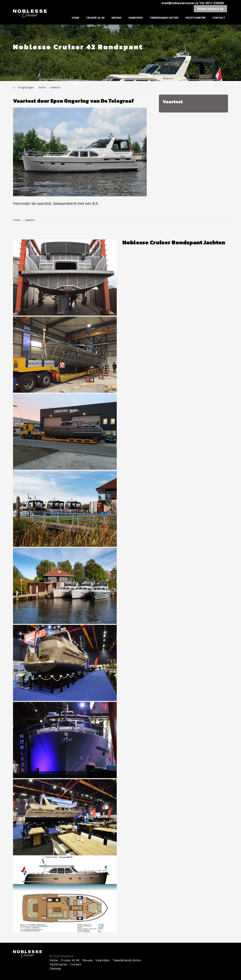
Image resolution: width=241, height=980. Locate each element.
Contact (219, 18)
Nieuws (116, 18)
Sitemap (55, 969)
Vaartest (55, 87)
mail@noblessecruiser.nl (180, 3)
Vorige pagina (24, 87)
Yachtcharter (195, 18)
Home (76, 18)
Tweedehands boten (164, 18)
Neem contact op (210, 9)
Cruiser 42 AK (95, 18)
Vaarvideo (136, 18)
